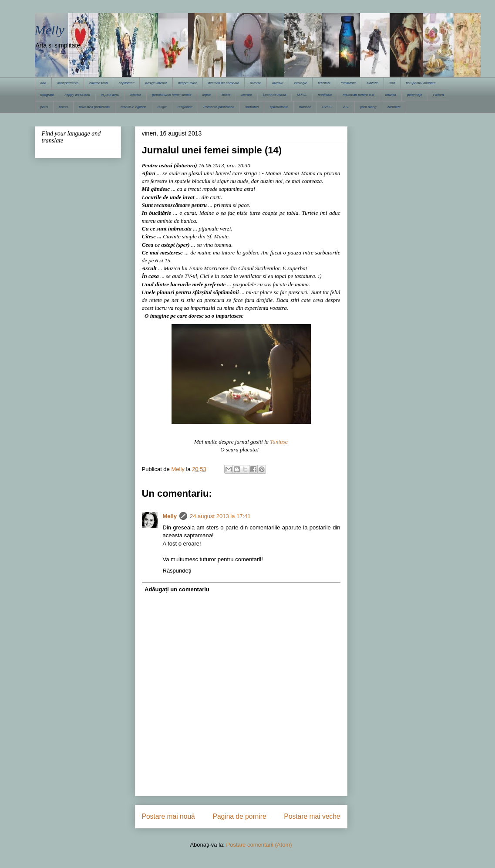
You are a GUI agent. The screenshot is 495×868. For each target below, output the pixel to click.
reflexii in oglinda (134, 107)
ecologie (301, 83)
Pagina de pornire (239, 816)
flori (392, 83)
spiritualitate (279, 107)
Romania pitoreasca (219, 107)
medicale (325, 95)
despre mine (188, 83)
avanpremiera (68, 83)
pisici (44, 107)
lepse (207, 95)
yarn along (368, 107)
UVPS (327, 107)
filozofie (372, 83)
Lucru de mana (274, 95)
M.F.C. (302, 95)
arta (44, 83)
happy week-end (77, 95)
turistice (305, 107)
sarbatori (252, 107)
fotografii (47, 95)
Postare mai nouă (168, 816)
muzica (391, 95)
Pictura (439, 95)
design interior (156, 83)
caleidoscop (98, 83)
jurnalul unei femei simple (172, 95)
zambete (394, 107)
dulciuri (278, 83)
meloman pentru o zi (358, 95)
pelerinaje (415, 95)
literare (246, 95)
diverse (256, 83)
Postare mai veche (312, 816)
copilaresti (126, 83)
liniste (226, 95)
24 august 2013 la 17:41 (220, 516)
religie (162, 107)
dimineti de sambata (224, 83)
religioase (185, 107)
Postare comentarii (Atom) (259, 845)
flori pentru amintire (421, 83)
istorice (136, 95)
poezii (63, 107)
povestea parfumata (94, 107)
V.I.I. (346, 107)
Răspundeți (177, 571)
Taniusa (279, 442)
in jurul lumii (110, 95)
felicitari (324, 83)
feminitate (348, 83)
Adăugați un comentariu (177, 589)
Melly (50, 30)
